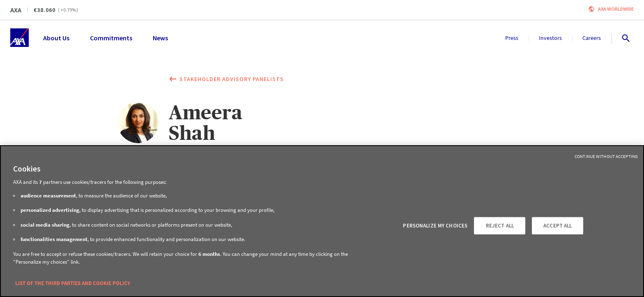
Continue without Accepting (606, 156)
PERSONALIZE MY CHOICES (435, 226)
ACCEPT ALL (558, 226)
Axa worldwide (616, 9)
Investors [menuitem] (550, 38)
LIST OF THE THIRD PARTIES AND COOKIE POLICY (73, 283)
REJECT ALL (500, 226)
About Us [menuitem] (56, 38)
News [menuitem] (160, 38)
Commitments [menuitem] (111, 38)
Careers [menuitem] (592, 38)
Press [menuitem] (512, 38)
